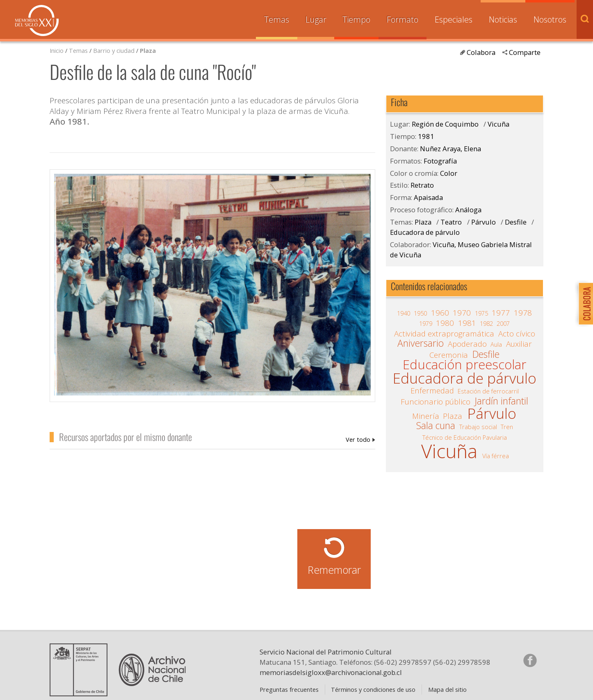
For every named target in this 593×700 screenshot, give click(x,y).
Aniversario (421, 343)
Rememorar (334, 570)
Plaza (148, 50)
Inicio (57, 50)
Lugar (316, 19)
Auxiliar (519, 344)
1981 (426, 136)
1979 (426, 323)
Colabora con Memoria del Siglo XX (584, 303)
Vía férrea (496, 456)
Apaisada (428, 197)
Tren (507, 427)
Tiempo (356, 19)
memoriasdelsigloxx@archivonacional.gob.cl (331, 672)
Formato (403, 19)
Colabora (481, 52)
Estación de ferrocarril (488, 391)
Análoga (468, 210)
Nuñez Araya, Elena (360, 439)
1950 (420, 313)
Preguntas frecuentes (289, 689)
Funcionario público (436, 402)
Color (449, 173)
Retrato (422, 185)
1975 (481, 313)
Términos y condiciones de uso (373, 689)
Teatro (451, 222)
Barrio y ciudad (114, 50)
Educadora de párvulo (425, 232)
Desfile (516, 222)
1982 (486, 323)
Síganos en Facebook (530, 660)
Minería (426, 416)
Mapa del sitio (447, 689)
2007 (503, 323)
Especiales (454, 19)
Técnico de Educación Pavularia (465, 437)
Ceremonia (449, 355)
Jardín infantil (501, 401)
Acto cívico (517, 334)
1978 (523, 313)
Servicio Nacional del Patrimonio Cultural (326, 652)
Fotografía (440, 161)
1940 (404, 313)
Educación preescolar (464, 365)
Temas (277, 19)
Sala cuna (436, 426)
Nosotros (550, 19)
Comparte (525, 52)
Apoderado (467, 344)
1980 (445, 323)
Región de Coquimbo (445, 124)
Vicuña (498, 124)
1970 (462, 313)
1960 (440, 313)
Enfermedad (432, 391)
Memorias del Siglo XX (37, 20)
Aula (496, 344)
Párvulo (484, 222)
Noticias (503, 19)
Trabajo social (478, 427)
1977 (501, 313)
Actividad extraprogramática (444, 334)
